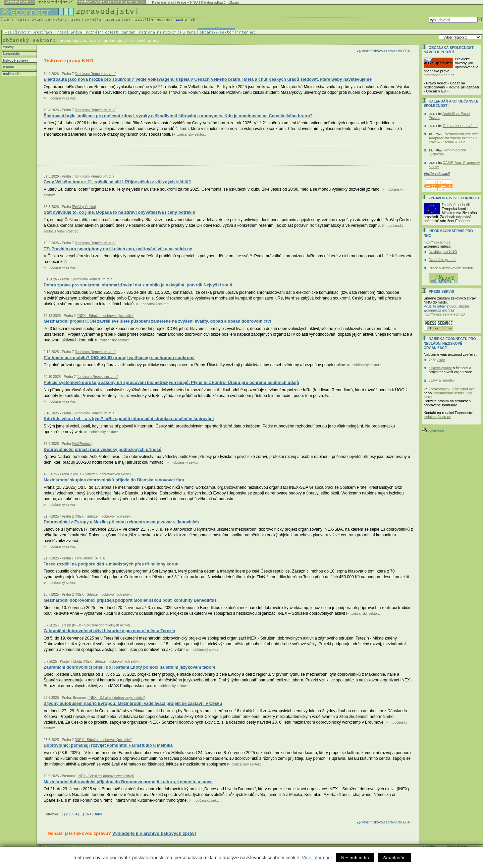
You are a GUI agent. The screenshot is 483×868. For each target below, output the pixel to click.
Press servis (441, 292)
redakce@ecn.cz (437, 417)
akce (441, 360)
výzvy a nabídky (442, 380)
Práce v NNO (187, 2)
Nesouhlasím (355, 858)
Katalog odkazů (213, 2)
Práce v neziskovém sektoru (451, 268)
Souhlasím (394, 858)
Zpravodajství (440, 389)
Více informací (317, 858)
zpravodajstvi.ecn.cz (77, 41)
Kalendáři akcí (464, 389)
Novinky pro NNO (443, 252)
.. (81, 814)
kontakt (431, 846)
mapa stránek (457, 846)
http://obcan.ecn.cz (439, 75)
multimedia (11, 74)
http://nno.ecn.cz (437, 242)
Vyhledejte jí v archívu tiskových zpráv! (154, 833)
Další (98, 814)
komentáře (11, 54)
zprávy (8, 47)
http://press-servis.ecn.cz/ (444, 314)
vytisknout (433, 431)
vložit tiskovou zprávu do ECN (386, 51)
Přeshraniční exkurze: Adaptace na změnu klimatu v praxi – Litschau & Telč (454, 138)
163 (88, 814)
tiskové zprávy (15, 60)
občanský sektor (63, 98)
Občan (234, 2)
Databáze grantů (442, 260)
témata (8, 67)
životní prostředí (67, 231)
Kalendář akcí (163, 2)
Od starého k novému (460, 126)
